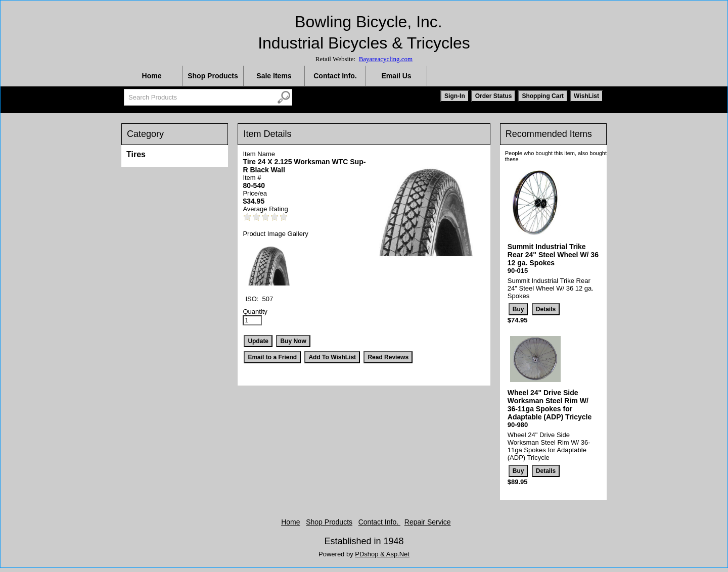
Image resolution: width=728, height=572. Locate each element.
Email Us (396, 76)
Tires (136, 154)
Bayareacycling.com (386, 59)
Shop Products (213, 76)
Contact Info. (335, 76)
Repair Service (428, 522)
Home (152, 76)
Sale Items (274, 76)
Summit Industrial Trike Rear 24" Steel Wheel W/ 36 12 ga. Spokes (553, 255)
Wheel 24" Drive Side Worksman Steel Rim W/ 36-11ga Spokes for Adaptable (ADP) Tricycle (550, 405)
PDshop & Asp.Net (382, 554)
